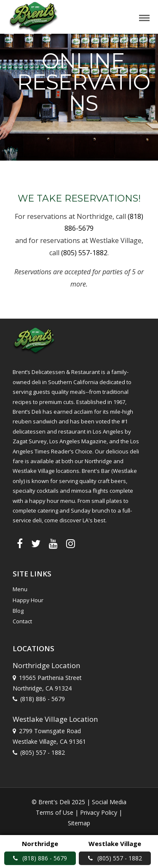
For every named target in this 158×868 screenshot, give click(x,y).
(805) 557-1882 (84, 253)
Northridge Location (46, 665)
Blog (18, 611)
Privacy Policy (99, 812)
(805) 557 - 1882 (43, 752)
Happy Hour (28, 600)
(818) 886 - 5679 (43, 699)
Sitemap (79, 823)
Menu (20, 589)
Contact (22, 621)
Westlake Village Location (55, 719)
